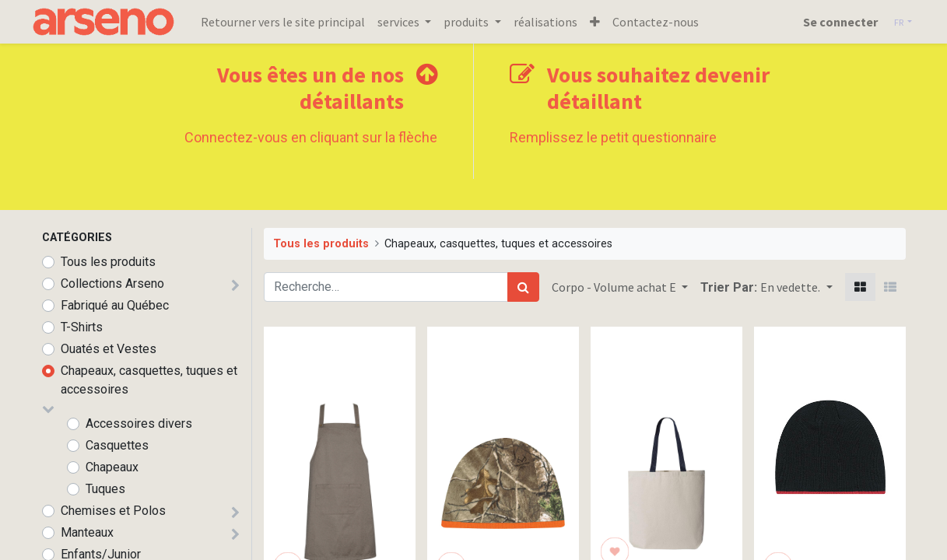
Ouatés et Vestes (109, 349)
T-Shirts (82, 327)
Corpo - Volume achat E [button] (615, 287)
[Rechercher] (523, 287)
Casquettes (117, 445)
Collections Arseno (112, 283)
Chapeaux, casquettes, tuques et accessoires (149, 380)
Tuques (105, 489)
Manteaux (87, 532)
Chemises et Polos (113, 511)
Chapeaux (112, 467)
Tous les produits (108, 262)
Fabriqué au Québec (115, 305)
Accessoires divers (139, 423)
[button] (605, 22)
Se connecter (830, 22)
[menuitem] (294, 22)
